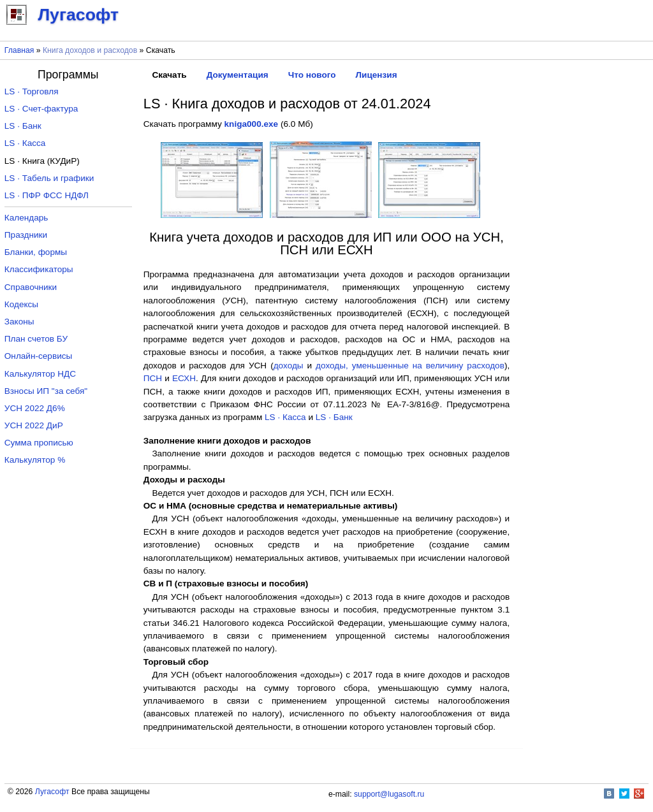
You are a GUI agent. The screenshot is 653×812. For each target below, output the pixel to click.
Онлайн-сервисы (39, 356)
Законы (19, 322)
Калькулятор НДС (40, 374)
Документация (238, 75)
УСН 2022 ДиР (34, 425)
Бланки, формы (36, 252)
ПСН (153, 378)
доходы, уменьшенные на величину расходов (410, 366)
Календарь (26, 218)
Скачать (169, 75)
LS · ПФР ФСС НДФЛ (47, 195)
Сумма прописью (39, 443)
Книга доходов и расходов (90, 50)
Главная (19, 50)
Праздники (26, 235)
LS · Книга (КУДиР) (42, 161)
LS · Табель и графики (49, 178)
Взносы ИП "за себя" (46, 391)
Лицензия (377, 75)
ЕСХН (184, 378)
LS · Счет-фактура (41, 109)
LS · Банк (334, 417)
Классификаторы (39, 269)
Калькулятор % (35, 460)
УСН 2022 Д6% (35, 408)
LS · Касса (285, 417)
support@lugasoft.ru (389, 794)
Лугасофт (52, 792)
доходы (289, 366)
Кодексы (21, 304)
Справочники (31, 287)
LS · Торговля (32, 91)
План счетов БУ (36, 339)
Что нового (312, 75)
